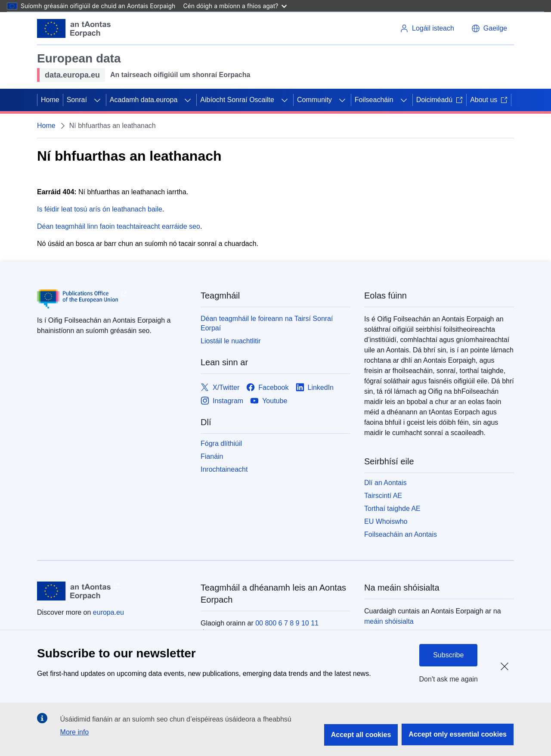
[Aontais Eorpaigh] (74, 28)
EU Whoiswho (386, 521)
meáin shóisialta (389, 621)
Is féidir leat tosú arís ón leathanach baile (100, 209)
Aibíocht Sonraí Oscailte (237, 100)
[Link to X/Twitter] (220, 387)
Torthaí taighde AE (392, 509)
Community (314, 100)
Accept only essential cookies (458, 734)
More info (75, 732)
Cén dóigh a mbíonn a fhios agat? (235, 6)
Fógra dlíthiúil (221, 443)
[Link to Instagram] (222, 401)
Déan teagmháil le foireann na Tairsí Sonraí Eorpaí (267, 323)
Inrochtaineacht (224, 469)
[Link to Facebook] (267, 387)
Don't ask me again (449, 679)
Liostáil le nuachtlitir (231, 341)
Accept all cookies (361, 735)
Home (50, 100)
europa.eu (108, 612)
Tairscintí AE (383, 496)
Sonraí (77, 100)
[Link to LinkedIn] (315, 387)
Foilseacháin (374, 100)
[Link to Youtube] (269, 401)
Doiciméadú (440, 100)
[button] (489, 28)
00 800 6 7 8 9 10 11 (287, 623)
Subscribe (448, 655)
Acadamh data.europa (144, 100)
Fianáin (212, 456)
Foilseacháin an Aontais (401, 534)
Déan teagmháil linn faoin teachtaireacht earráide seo (119, 226)
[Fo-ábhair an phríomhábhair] (97, 100)
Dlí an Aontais (385, 483)
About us (489, 100)
